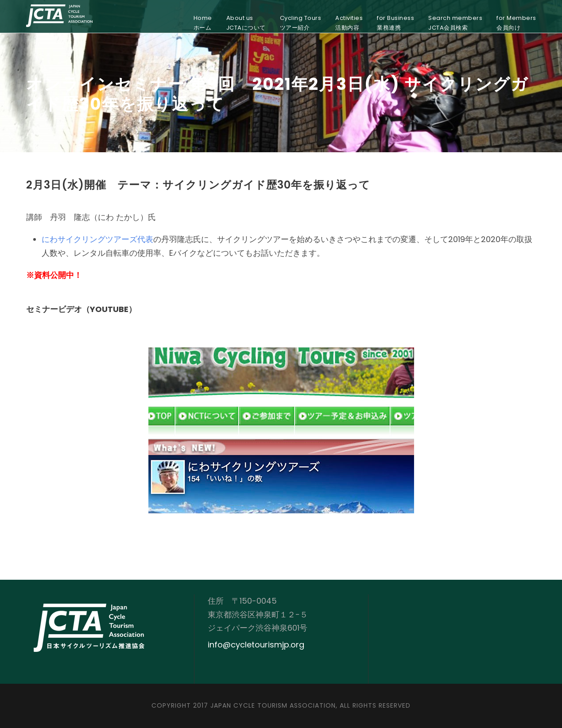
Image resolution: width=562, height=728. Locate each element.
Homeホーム (203, 23)
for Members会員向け (516, 23)
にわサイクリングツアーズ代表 (97, 239)
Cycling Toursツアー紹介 (301, 23)
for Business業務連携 (395, 23)
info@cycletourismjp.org (256, 645)
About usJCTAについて (246, 23)
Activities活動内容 (349, 23)
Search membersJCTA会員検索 (455, 23)
